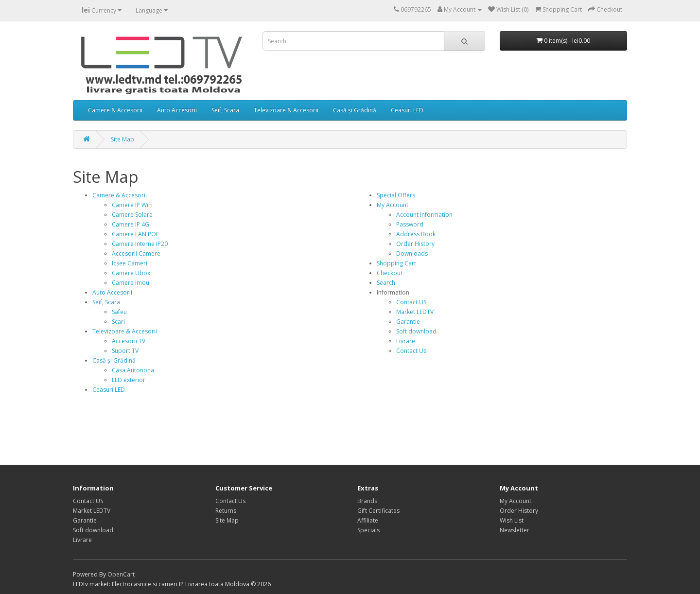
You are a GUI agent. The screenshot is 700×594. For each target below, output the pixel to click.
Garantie (408, 322)
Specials (368, 530)
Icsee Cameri (130, 263)
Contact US (411, 302)
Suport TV (125, 351)
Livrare (406, 341)
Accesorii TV (129, 341)
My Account (393, 205)
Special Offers (396, 195)
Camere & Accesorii (115, 110)
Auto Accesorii (177, 110)
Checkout (390, 273)
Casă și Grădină (355, 110)
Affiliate (368, 520)
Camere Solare (132, 215)
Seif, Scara (225, 110)
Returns (226, 511)
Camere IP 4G (131, 224)
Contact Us (411, 351)
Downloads (412, 253)
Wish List (512, 520)
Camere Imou (131, 283)
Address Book (416, 234)
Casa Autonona (133, 370)
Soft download (416, 331)
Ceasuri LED (407, 110)
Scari (118, 322)
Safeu (119, 312)
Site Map (122, 139)
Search (386, 283)
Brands (367, 501)
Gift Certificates (378, 511)
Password (410, 224)
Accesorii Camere (136, 253)
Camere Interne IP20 (140, 244)
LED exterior (129, 380)
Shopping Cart (396, 263)
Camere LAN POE (135, 234)
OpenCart (121, 574)
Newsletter (515, 530)
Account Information (424, 215)
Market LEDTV (415, 312)
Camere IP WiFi (132, 205)
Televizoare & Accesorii (286, 110)
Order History (415, 244)
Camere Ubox (131, 273)
